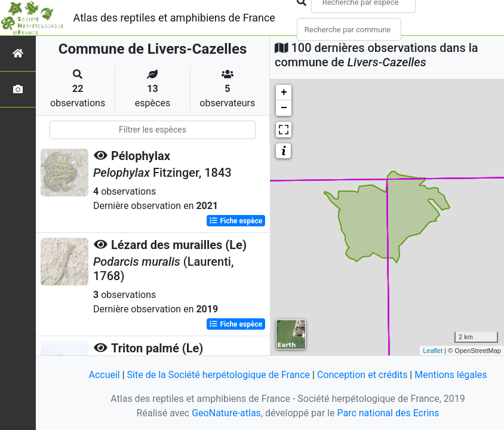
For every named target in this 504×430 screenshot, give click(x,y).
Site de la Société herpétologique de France (219, 375)
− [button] (284, 108)
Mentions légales (451, 375)
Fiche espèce (236, 221)
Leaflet (433, 351)
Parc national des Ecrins (388, 413)
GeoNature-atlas (226, 413)
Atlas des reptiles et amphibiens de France (174, 18)
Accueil (104, 375)
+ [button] (284, 93)
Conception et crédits (362, 375)
